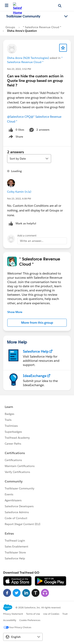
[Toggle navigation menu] (66, 16)
